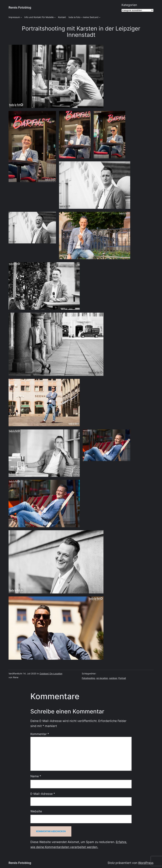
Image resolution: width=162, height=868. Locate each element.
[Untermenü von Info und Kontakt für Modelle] (55, 17)
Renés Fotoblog (20, 8)
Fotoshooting (88, 678)
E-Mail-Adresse (43, 794)
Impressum (14, 17)
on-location (102, 678)
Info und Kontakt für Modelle (39, 17)
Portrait (122, 678)
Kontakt (62, 17)
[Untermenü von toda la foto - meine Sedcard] (100, 17)
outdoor (113, 678)
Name (36, 776)
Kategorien (129, 5)
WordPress (146, 863)
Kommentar (40, 734)
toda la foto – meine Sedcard (83, 17)
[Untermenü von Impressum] (21, 17)
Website (36, 811)
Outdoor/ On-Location (51, 674)
